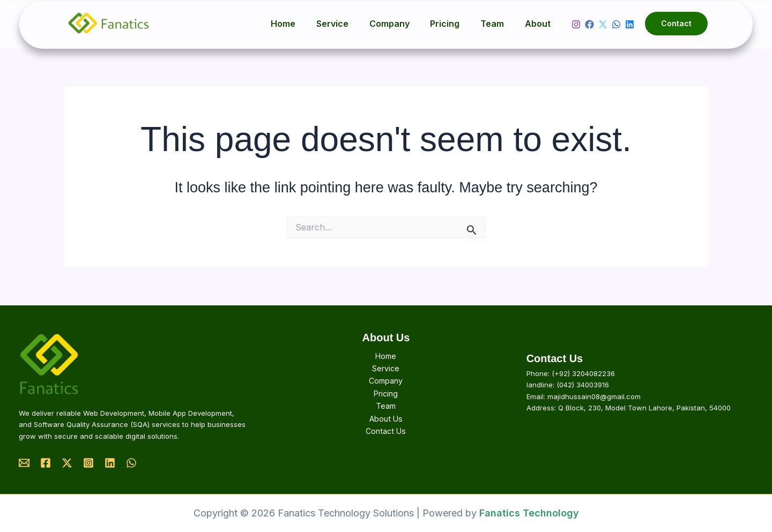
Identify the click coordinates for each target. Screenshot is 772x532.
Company (402, 24)
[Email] (24, 463)
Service (348, 24)
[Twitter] (603, 24)
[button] (676, 24)
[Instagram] (576, 24)
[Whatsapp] (131, 463)
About (539, 24)
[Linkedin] (630, 24)
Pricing (454, 24)
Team (498, 24)
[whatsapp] (616, 24)
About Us (386, 419)
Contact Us (386, 432)
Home (303, 24)
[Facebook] (589, 24)
